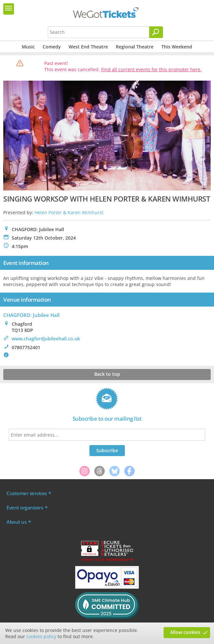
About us (16, 522)
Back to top (107, 374)
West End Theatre (88, 47)
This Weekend (177, 47)
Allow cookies (185, 632)
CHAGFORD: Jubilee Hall (31, 315)
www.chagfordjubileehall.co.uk (46, 339)
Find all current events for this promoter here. (151, 69)
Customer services (27, 493)
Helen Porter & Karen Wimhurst (69, 212)
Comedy (52, 47)
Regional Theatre (135, 47)
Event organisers (25, 507)
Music (28, 47)
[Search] (156, 32)
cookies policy (41, 636)
